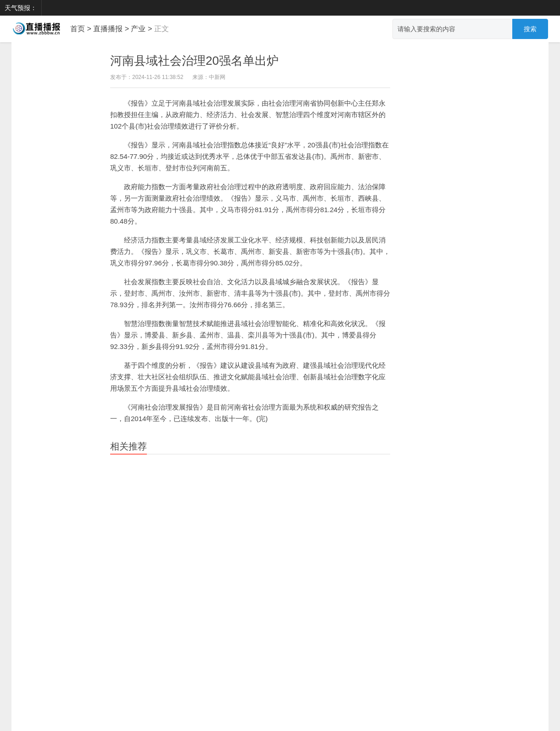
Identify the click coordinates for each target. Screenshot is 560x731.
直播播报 (108, 29)
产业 (138, 29)
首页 (78, 29)
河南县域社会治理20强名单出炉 (194, 61)
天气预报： (21, 8)
